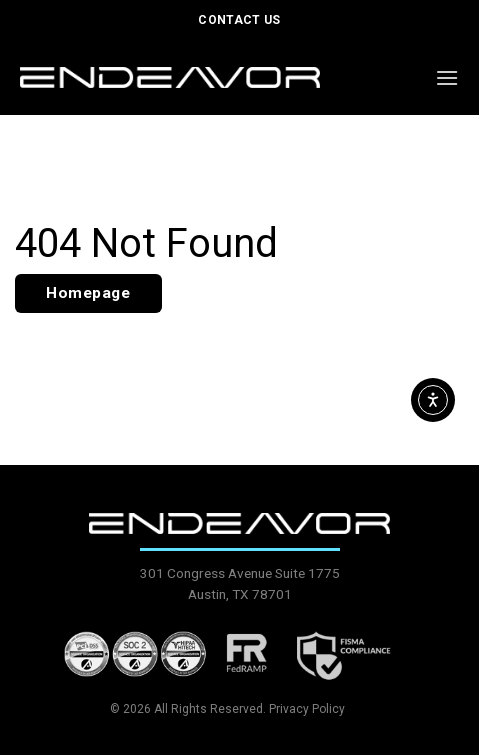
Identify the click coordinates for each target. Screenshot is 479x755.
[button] (447, 77)
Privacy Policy (307, 709)
